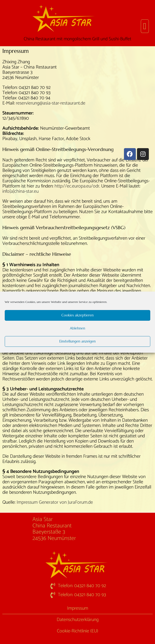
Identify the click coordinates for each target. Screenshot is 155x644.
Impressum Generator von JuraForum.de (55, 502)
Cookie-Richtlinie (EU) (77, 631)
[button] (145, 26)
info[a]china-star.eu (21, 191)
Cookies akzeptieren (77, 315)
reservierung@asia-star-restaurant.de (51, 103)
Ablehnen (77, 328)
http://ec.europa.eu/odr (77, 186)
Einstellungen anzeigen (77, 341)
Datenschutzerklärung (78, 620)
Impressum (78, 608)
